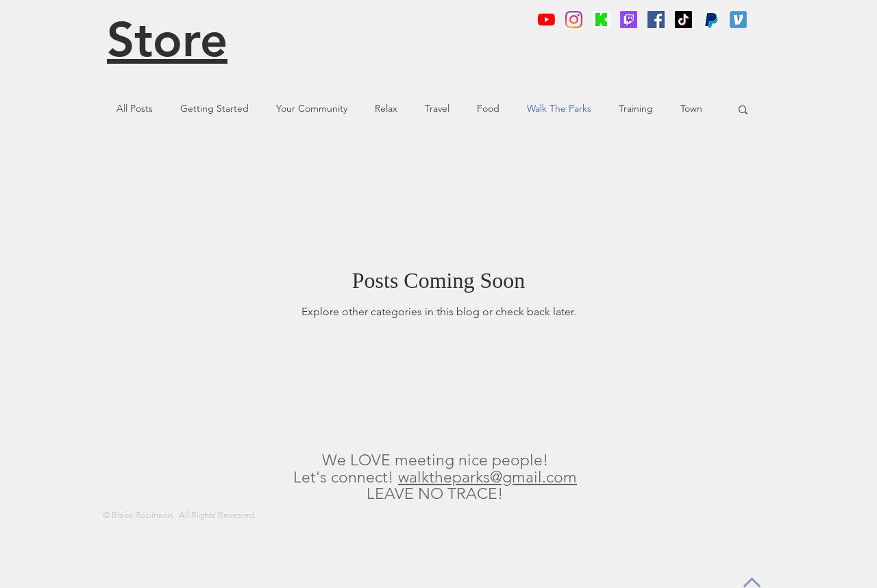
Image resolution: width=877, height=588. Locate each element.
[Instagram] (574, 20)
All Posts (135, 108)
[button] (743, 111)
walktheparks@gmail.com (487, 477)
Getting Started (214, 108)
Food (488, 108)
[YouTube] (546, 20)
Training (636, 108)
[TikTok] (683, 20)
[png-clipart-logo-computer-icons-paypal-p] (711, 20)
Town (691, 108)
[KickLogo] (601, 20)
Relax (386, 108)
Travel (437, 108)
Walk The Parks (559, 108)
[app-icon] (738, 20)
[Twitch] (629, 20)
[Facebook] (656, 20)
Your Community (312, 108)
